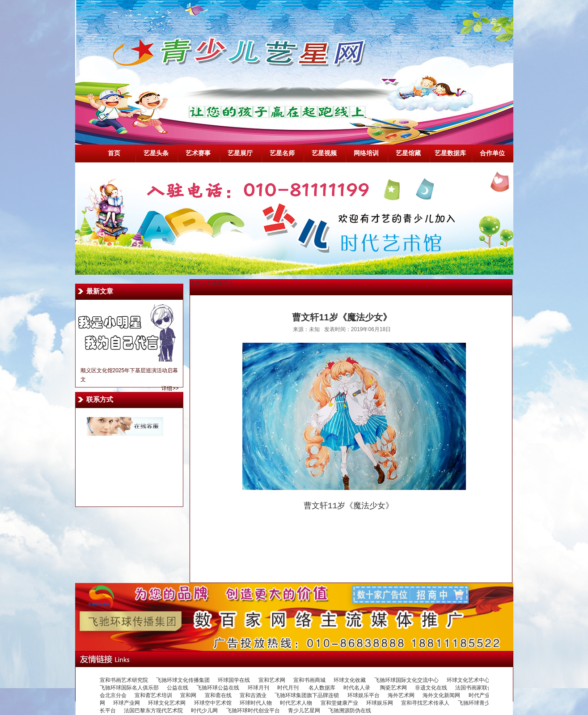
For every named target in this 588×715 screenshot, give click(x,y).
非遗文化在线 (431, 688)
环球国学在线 (234, 680)
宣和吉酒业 (253, 695)
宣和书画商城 (309, 680)
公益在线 (178, 688)
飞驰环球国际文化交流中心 (406, 680)
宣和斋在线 (218, 695)
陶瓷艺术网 (393, 688)
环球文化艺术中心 (468, 680)
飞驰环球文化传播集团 (183, 680)
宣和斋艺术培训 (153, 695)
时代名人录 (357, 688)
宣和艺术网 (272, 680)
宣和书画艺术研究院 (124, 680)
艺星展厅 (240, 153)
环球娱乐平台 (364, 695)
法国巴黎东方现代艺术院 (153, 711)
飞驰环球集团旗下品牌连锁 (307, 695)
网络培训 (366, 153)
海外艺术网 (401, 695)
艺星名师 (282, 153)
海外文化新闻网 (441, 695)
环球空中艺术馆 (213, 703)
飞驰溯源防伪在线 (350, 711)
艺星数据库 (450, 153)
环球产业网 (127, 703)
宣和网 (188, 695)
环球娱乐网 (380, 703)
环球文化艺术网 (167, 703)
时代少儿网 (204, 711)
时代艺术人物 (296, 703)
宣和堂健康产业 (339, 703)
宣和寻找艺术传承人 (425, 703)
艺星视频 (324, 153)
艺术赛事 (198, 153)
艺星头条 (156, 153)
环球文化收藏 (350, 680)
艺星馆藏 (408, 153)
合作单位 (492, 153)
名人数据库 (322, 688)
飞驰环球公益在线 (218, 688)
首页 (114, 153)
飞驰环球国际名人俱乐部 (129, 688)
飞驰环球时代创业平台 (253, 711)
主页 (195, 283)
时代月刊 (289, 688)
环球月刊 (258, 688)
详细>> (170, 388)
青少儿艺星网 (304, 711)
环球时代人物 (256, 703)
